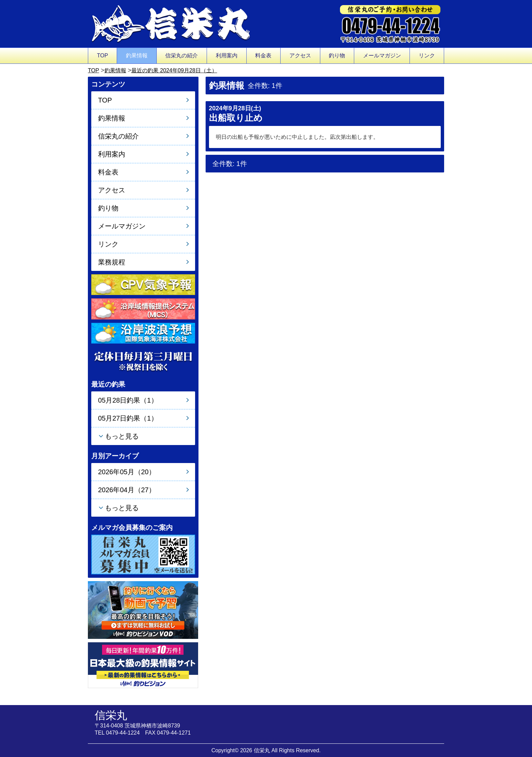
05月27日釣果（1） (128, 418)
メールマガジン (382, 56)
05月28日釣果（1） (128, 400)
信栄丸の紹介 (182, 56)
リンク (427, 56)
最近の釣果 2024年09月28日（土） (183, 70)
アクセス (300, 56)
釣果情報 (137, 56)
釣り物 (337, 56)
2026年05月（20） (127, 472)
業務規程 (112, 262)
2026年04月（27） (127, 490)
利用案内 (227, 56)
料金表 (263, 56)
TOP (103, 56)
